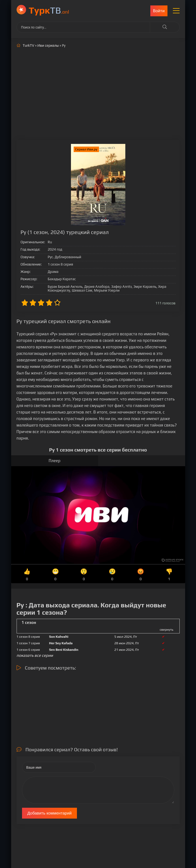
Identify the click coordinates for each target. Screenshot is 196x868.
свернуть (167, 630)
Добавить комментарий (50, 813)
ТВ (49, 10)
